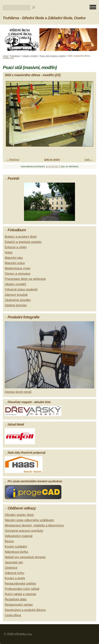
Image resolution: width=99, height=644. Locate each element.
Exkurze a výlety (16, 247)
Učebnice (11, 568)
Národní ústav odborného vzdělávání (29, 520)
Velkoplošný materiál (19, 536)
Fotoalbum (15, 56)
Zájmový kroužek (16, 295)
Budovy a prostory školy (21, 237)
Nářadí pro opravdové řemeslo (25, 557)
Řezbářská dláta (16, 599)
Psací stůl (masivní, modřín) (53, 56)
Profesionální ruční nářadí (22, 589)
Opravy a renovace (17, 274)
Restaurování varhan (19, 605)
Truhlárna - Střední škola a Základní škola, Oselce (44, 18)
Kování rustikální (16, 547)
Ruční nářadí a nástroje (20, 594)
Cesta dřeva (13, 615)
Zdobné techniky (16, 305)
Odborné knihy (15, 573)
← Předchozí (13, 160)
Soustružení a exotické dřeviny (25, 610)
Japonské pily (14, 562)
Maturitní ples (14, 258)
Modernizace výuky (18, 268)
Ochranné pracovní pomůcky (24, 531)
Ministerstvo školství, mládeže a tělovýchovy (34, 525)
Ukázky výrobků (30, 56)
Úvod (5, 56)
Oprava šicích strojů (18, 392)
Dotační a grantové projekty (23, 242)
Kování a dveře (15, 578)
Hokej (9, 252)
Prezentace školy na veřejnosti (25, 279)
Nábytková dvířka (16, 552)
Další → (89, 160)
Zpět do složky (52, 160)
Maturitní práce (15, 263)
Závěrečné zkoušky (18, 300)
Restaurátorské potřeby (20, 584)
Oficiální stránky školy (19, 515)
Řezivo (9, 541)
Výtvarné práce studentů (21, 289)
